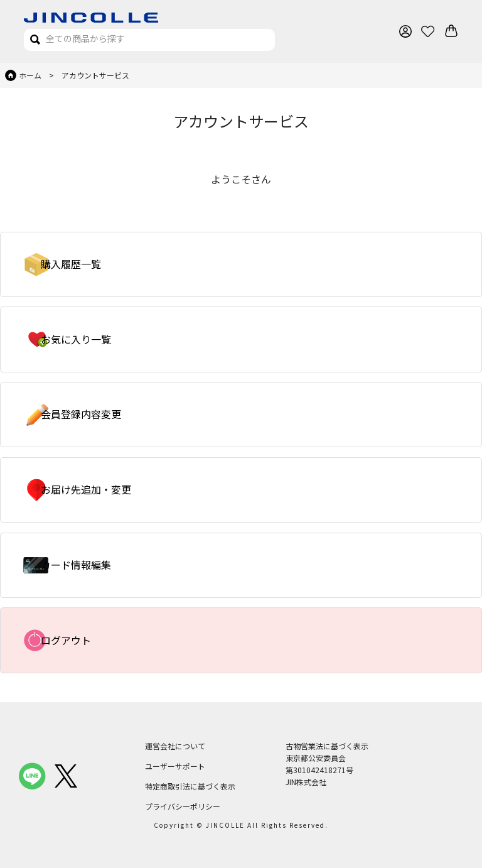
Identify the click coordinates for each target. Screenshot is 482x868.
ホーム (30, 75)
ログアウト (66, 640)
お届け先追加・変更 (86, 489)
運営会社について (175, 746)
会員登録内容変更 (81, 414)
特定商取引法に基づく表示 (190, 786)
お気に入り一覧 (76, 339)
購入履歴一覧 (71, 264)
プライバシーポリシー (183, 806)
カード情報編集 (76, 565)
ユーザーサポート (175, 766)
